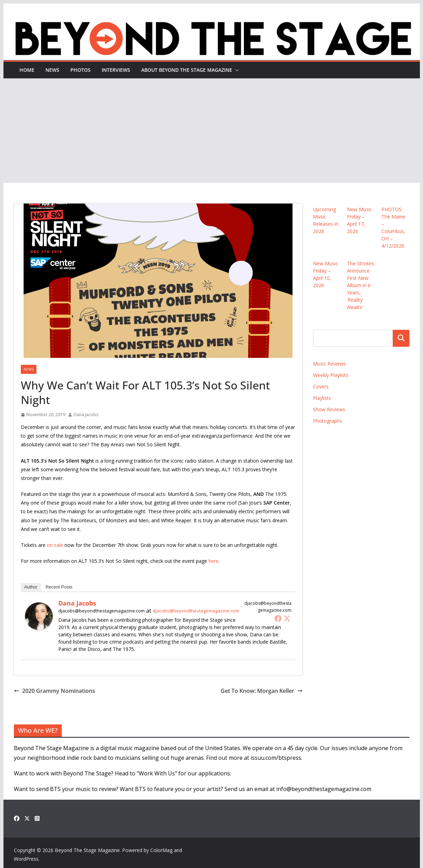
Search (401, 338)
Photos (81, 70)
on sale (55, 545)
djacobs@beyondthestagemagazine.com (196, 611)
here (214, 561)
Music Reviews (329, 364)
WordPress (26, 859)
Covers (321, 386)
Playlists (322, 398)
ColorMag (161, 850)
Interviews (116, 70)
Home (27, 70)
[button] (236, 70)
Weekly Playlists (331, 375)
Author (31, 587)
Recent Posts (59, 587)
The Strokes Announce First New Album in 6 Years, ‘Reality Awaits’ (361, 285)
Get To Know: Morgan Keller (262, 691)
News (52, 70)
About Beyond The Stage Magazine (187, 70)
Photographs (328, 421)
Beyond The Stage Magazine (87, 850)
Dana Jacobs (86, 415)
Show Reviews (329, 409)
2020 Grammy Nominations (54, 691)
